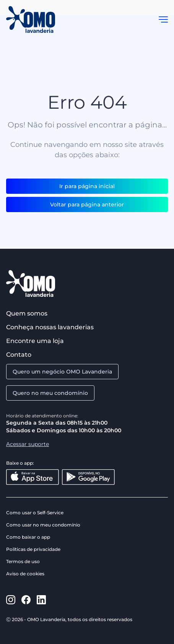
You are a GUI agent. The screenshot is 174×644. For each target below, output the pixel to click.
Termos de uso (23, 561)
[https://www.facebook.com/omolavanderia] (26, 600)
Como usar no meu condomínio (43, 525)
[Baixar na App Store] (33, 477)
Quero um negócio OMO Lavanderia (62, 372)
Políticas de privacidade (33, 549)
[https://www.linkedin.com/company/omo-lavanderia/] (41, 600)
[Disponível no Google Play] (88, 477)
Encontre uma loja (35, 341)
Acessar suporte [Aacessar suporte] (28, 444)
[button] (163, 19)
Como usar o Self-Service (35, 513)
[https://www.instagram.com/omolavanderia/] (11, 600)
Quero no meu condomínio (50, 393)
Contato (19, 355)
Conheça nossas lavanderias (50, 327)
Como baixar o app (28, 537)
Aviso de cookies (25, 574)
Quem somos (27, 313)
